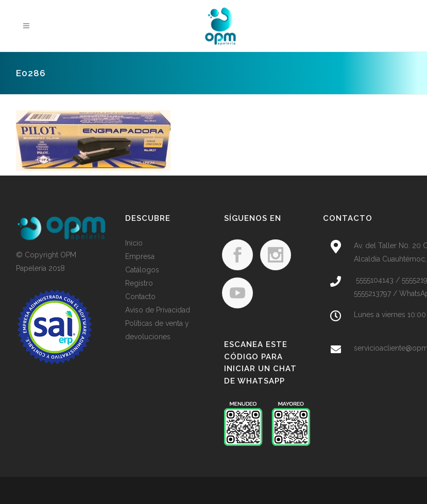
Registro (139, 283)
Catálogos (142, 270)
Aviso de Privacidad (158, 310)
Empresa (140, 256)
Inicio (134, 243)
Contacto (140, 297)
